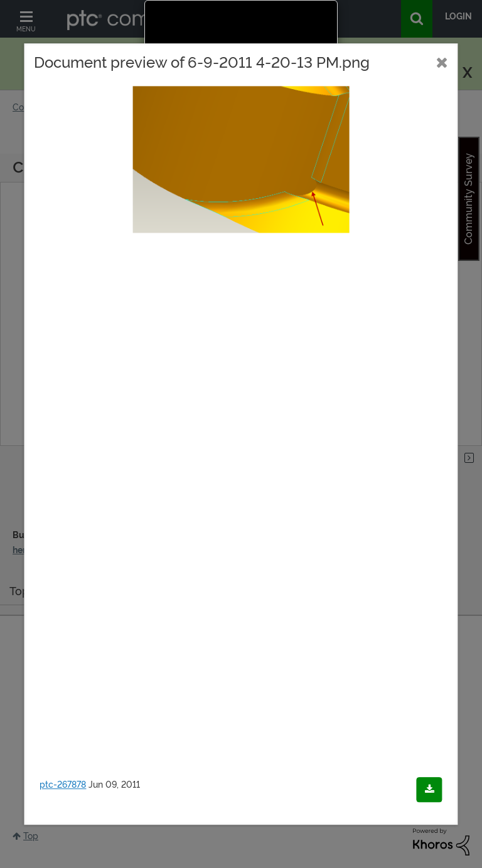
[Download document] (430, 790)
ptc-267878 (63, 785)
